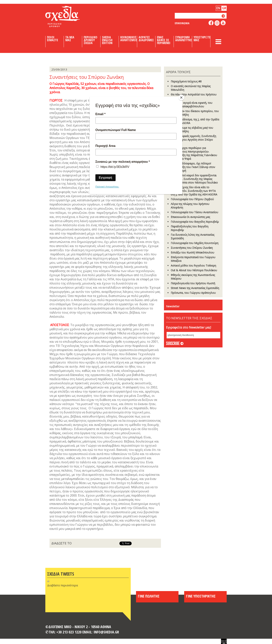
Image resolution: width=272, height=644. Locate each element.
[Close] (181, 98)
